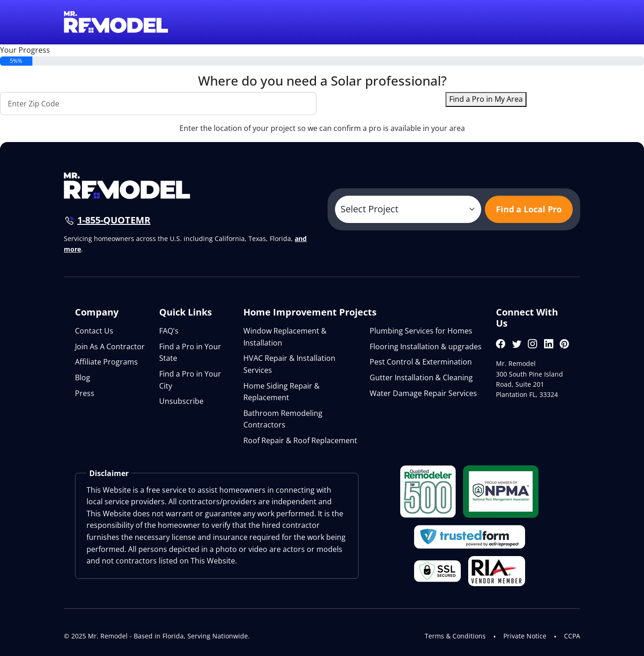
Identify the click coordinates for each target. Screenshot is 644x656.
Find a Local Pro (529, 209)
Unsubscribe (181, 401)
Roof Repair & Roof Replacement (300, 440)
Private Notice (525, 636)
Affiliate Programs (106, 362)
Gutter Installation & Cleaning (421, 378)
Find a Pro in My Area (486, 99)
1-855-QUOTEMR (114, 220)
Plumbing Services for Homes (421, 331)
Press (85, 393)
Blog (83, 378)
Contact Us (94, 331)
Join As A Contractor (110, 347)
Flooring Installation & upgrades (426, 347)
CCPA (572, 636)
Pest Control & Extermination (421, 362)
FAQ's (169, 331)
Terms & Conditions (455, 636)
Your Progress (25, 50)
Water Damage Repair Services (423, 393)
